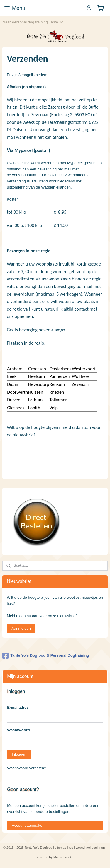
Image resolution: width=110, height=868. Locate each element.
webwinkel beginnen (90, 848)
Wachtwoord (18, 730)
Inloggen (19, 754)
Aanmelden (21, 628)
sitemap (61, 848)
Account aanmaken (28, 825)
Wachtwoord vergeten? (27, 768)
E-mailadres (18, 707)
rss (71, 848)
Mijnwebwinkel (64, 857)
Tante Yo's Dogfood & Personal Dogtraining (46, 656)
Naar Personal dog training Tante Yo (33, 22)
